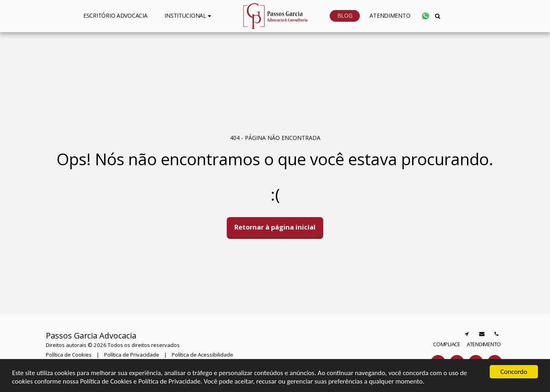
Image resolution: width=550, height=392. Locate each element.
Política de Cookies (69, 355)
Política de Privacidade (132, 355)
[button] (189, 16)
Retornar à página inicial (275, 227)
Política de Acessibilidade (202, 355)
